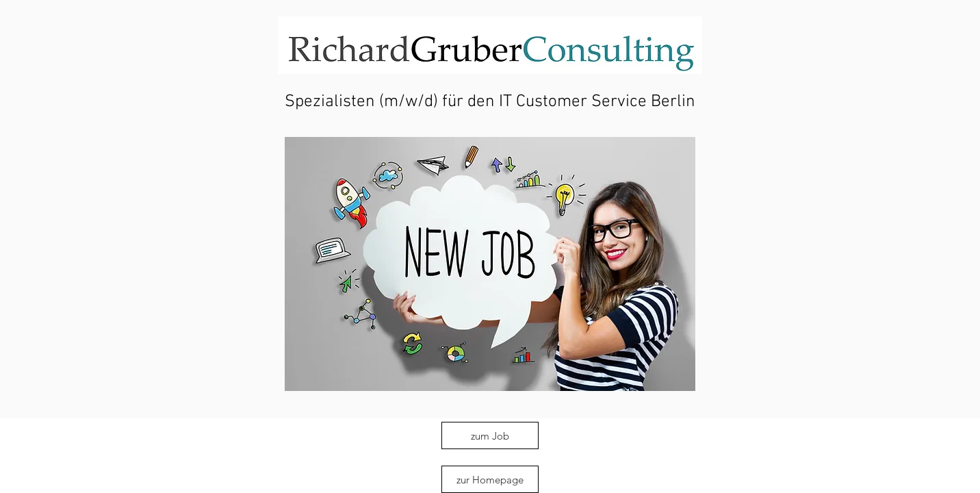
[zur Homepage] (490, 479)
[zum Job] (490, 435)
